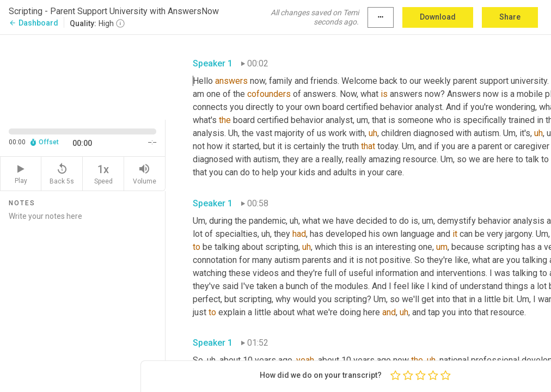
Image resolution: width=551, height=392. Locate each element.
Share (510, 17)
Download (438, 17)
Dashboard (33, 23)
